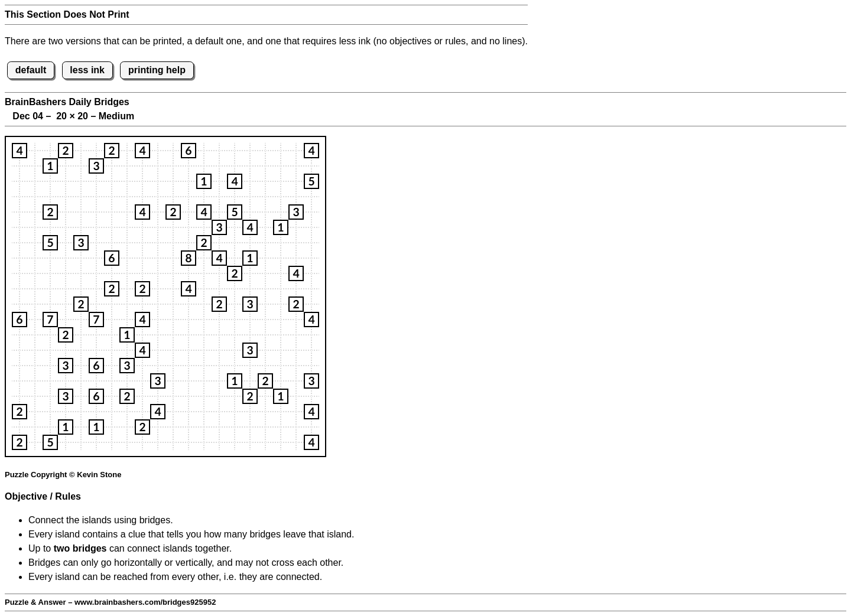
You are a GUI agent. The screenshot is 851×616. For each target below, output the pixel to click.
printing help (157, 70)
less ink (87, 70)
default (31, 70)
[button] (20, 151)
